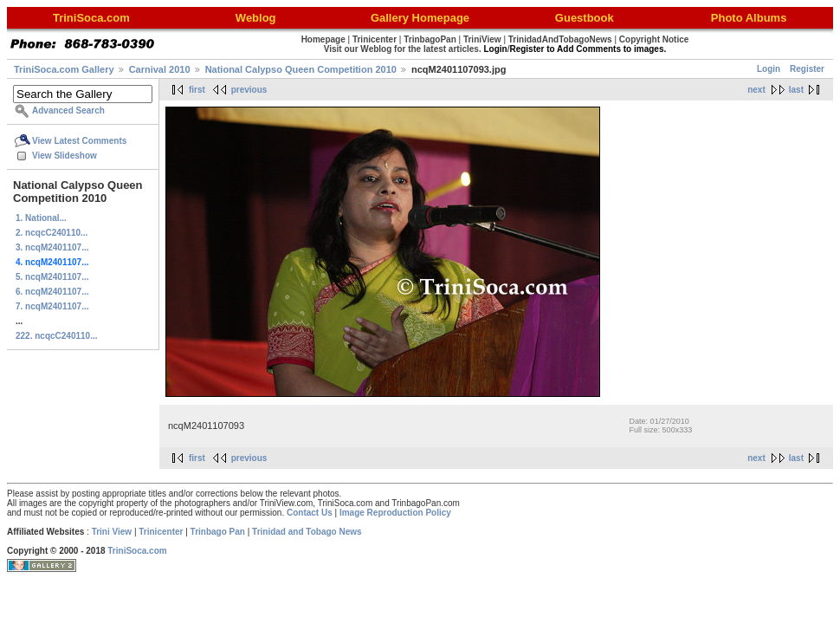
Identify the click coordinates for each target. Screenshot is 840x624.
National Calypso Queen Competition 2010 (301, 69)
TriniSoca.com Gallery (64, 69)
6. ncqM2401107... (52, 292)
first (197, 90)
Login (769, 69)
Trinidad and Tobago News (307, 532)
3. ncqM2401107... (52, 247)
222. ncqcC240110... (57, 336)
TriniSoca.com (137, 551)
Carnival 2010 (160, 69)
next (756, 90)
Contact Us (310, 513)
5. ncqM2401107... (52, 277)
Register (807, 69)
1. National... (41, 218)
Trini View (112, 532)
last (796, 90)
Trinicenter (161, 532)
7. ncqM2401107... (52, 306)
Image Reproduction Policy (395, 513)
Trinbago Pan (218, 532)
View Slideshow (65, 156)
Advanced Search (68, 110)
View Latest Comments (79, 141)
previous (249, 90)
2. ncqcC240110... (52, 233)
